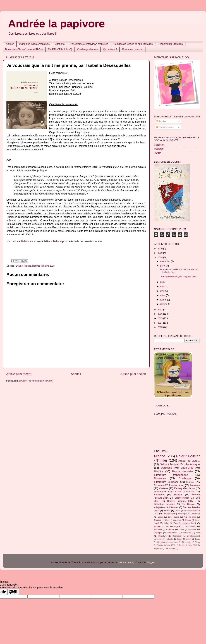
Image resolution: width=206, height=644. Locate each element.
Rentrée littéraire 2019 (188, 545)
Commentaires (165, 127)
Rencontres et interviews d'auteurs (89, 44)
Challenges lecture (88, 49)
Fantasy (178, 488)
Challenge (185, 478)
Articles (10, 44)
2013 (160, 327)
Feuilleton (195, 514)
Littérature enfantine (165, 504)
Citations (60, 44)
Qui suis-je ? (110, 49)
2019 (160, 253)
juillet (163, 266)
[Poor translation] (13, 592)
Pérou (197, 542)
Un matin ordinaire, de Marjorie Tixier (178, 277)
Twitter (157, 153)
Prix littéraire (188, 504)
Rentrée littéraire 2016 (185, 523)
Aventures (195, 485)
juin (162, 282)
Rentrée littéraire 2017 (180, 501)
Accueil (76, 374)
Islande (189, 539)
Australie (158, 529)
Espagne (158, 533)
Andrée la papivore (56, 24)
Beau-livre (163, 536)
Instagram (159, 149)
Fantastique (193, 464)
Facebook (159, 145)
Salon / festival (169, 464)
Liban (197, 539)
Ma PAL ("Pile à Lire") (60, 49)
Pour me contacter (132, 49)
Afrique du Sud (161, 526)
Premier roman (177, 485)
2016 (160, 314)
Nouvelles (160, 478)
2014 (160, 323)
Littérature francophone (171, 475)
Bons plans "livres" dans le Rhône (24, 49)
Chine (178, 511)
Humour (190, 482)
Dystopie (192, 529)
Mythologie (187, 542)
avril (163, 291)
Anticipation (191, 526)
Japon (191, 488)
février (164, 300)
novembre (166, 261)
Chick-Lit (170, 529)
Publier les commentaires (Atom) (37, 381)
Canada (158, 520)
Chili (167, 520)
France (27, 266)
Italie (166, 523)
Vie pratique (171, 549)
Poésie (188, 520)
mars (163, 295)
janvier (164, 304)
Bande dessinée (183, 471)
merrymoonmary (126, 562)
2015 (160, 318)
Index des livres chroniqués (34, 44)
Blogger (150, 562)
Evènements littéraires (170, 44)
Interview (174, 507)
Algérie (177, 526)
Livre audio (174, 517)
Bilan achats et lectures (181, 492)
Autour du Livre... (189, 461)
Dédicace (166, 468)
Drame (19, 266)
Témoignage (168, 514)
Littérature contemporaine (168, 542)
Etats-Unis (187, 468)
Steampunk (186, 533)
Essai (161, 517)
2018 (160, 257)
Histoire (159, 471)
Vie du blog (190, 517)
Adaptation (159, 507)
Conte (181, 529)
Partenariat (172, 533)
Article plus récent (19, 374)
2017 (160, 310)
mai (162, 287)
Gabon (179, 539)
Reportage (158, 549)
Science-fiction (182, 498)
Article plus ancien (133, 374)
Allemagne (182, 514)
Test (198, 533)
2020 (160, 249)
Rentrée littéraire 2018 (43, 266)
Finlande (169, 539)
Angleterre (159, 495)
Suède (167, 511)
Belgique (178, 495)
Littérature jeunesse (166, 482)
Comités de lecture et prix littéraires (133, 44)
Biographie (177, 536)
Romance (159, 485)
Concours (177, 520)
